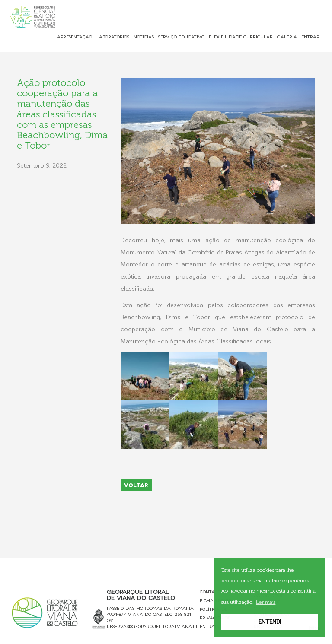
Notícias (144, 36)
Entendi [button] (270, 622)
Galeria (287, 36)
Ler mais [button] (266, 602)
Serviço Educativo (181, 36)
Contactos (213, 592)
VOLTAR (136, 485)
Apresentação (75, 36)
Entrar (310, 36)
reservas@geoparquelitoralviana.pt (152, 626)
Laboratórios (113, 36)
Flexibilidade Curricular (241, 36)
